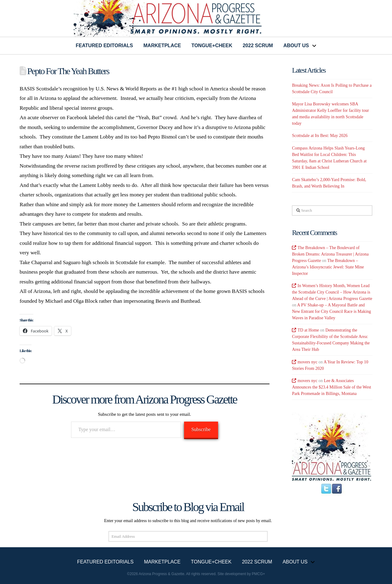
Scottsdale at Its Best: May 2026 (320, 136)
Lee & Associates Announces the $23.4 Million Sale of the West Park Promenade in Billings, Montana (331, 387)
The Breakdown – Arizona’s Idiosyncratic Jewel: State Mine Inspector (328, 267)
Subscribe (201, 429)
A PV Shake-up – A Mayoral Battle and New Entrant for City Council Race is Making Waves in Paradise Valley (331, 311)
